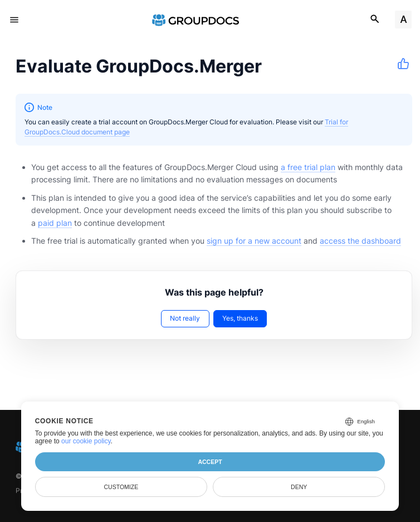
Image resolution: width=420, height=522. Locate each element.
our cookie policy (86, 441)
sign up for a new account (254, 241)
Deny (299, 487)
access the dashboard (360, 241)
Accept (210, 462)
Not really (185, 318)
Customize (121, 487)
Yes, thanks (240, 318)
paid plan (55, 223)
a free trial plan (308, 167)
